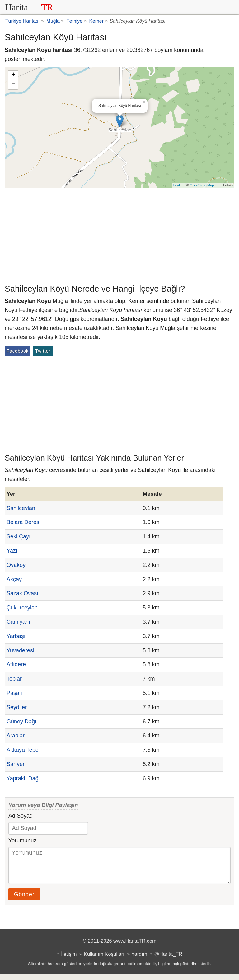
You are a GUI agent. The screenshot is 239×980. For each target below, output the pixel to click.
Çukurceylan (22, 608)
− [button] (13, 84)
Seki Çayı (19, 536)
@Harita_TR (168, 960)
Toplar (14, 679)
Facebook (18, 351)
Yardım (139, 960)
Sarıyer (16, 764)
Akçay (14, 579)
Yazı (12, 551)
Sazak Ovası (22, 593)
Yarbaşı (16, 636)
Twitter (43, 351)
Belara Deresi (23, 522)
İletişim (69, 960)
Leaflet (178, 185)
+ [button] (13, 75)
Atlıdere (16, 664)
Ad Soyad (21, 816)
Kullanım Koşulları (104, 960)
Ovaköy (16, 565)
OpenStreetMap (202, 185)
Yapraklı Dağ (23, 778)
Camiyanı (18, 622)
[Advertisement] (119, 235)
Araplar (16, 736)
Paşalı (14, 693)
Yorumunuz (22, 841)
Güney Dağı (21, 722)
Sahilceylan (21, 508)
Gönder (24, 900)
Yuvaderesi (20, 650)
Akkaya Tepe (23, 750)
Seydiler (17, 707)
